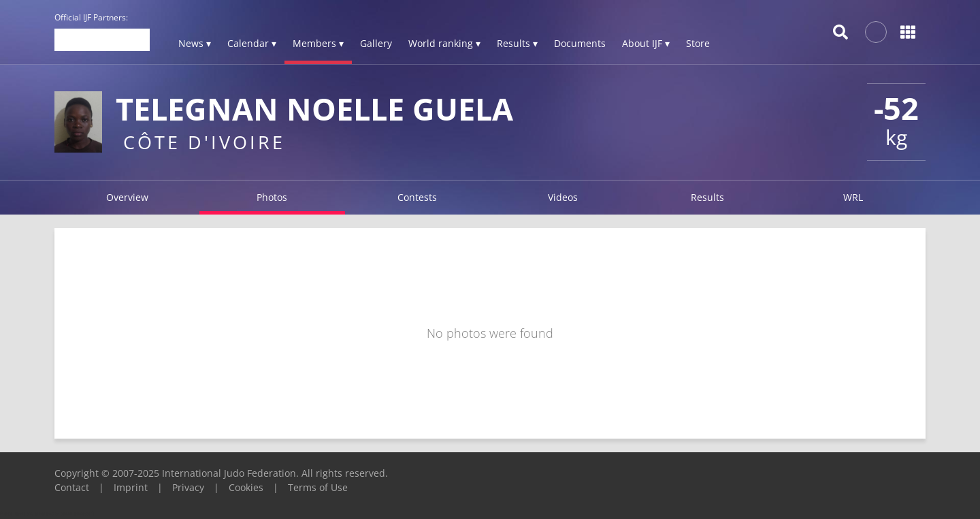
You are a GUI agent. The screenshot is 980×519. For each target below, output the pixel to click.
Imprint (131, 487)
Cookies (246, 487)
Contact (72, 487)
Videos (563, 197)
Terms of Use (318, 487)
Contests (417, 197)
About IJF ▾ (646, 43)
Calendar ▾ (252, 43)
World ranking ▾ (444, 43)
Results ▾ (517, 43)
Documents (580, 43)
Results (707, 197)
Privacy (188, 487)
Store (698, 43)
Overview (127, 197)
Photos (272, 197)
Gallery (376, 43)
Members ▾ (318, 43)
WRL (853, 197)
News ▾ (195, 43)
